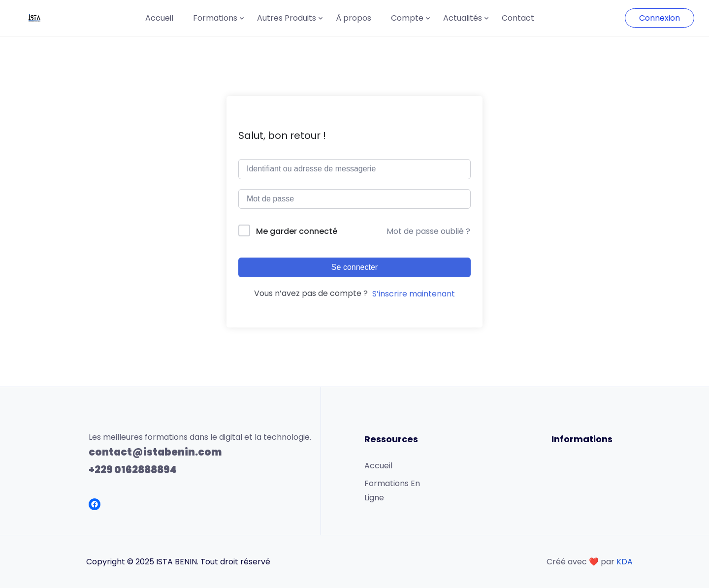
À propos (354, 18)
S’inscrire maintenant (414, 294)
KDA (625, 562)
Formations (215, 18)
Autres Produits (287, 18)
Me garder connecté (297, 231)
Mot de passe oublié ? (428, 231)
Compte (407, 18)
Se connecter (354, 267)
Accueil (159, 18)
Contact (518, 18)
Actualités (463, 18)
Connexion (660, 18)
